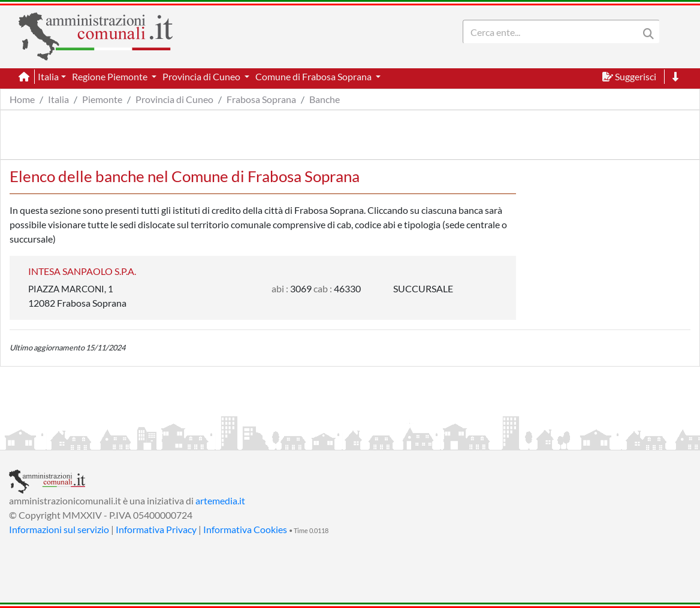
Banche (325, 99)
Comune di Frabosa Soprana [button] (314, 76)
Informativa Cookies (245, 529)
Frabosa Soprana (261, 99)
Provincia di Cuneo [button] (202, 76)
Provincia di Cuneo (174, 99)
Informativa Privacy (156, 529)
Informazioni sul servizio (59, 529)
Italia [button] (48, 76)
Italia (58, 99)
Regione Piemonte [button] (111, 76)
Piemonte (102, 99)
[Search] (553, 32)
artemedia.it (220, 500)
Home (22, 99)
